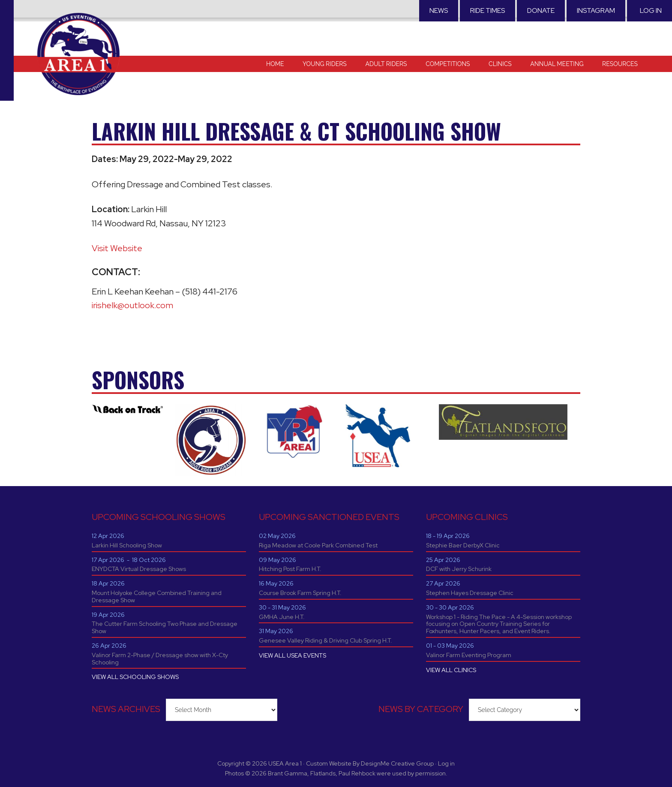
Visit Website (117, 248)
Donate (541, 11)
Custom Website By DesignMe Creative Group (370, 763)
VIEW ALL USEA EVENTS (292, 655)
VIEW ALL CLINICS (451, 670)
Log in (651, 11)
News (439, 11)
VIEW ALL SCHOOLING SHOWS (135, 677)
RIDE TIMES (487, 11)
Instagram (596, 11)
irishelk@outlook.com (132, 305)
